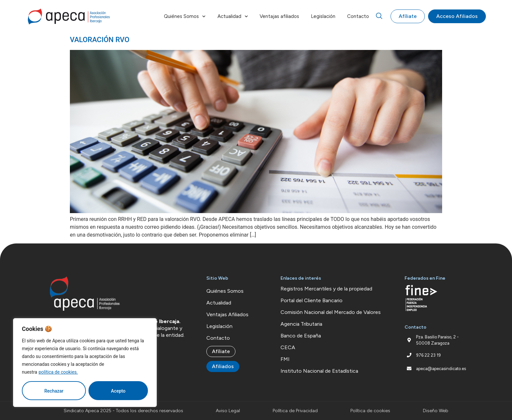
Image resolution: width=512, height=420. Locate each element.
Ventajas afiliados (279, 16)
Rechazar (54, 391)
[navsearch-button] (379, 16)
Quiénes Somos (185, 16)
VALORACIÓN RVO (100, 40)
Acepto (118, 391)
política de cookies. (58, 372)
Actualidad (233, 16)
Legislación (323, 16)
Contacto (358, 16)
